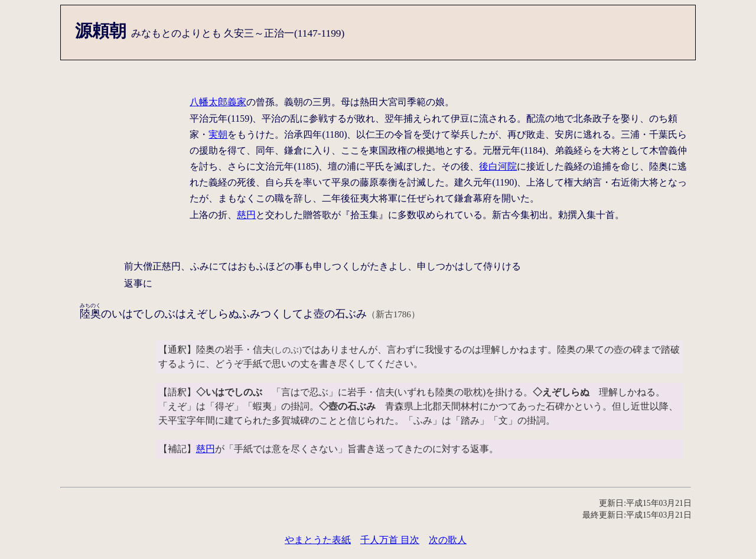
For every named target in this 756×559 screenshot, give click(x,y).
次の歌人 (448, 540)
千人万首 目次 (390, 540)
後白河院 (498, 166)
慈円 (246, 215)
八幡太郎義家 (218, 102)
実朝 (218, 134)
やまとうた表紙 (318, 540)
